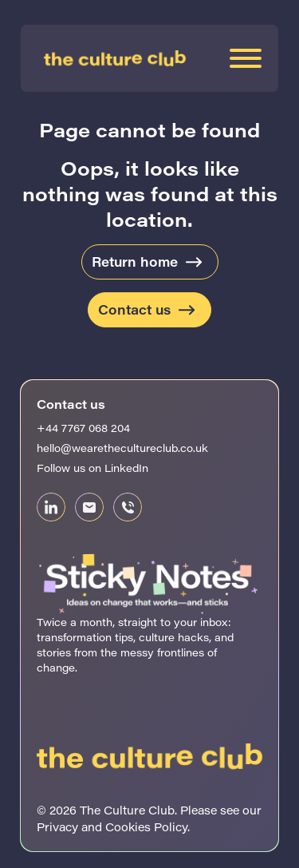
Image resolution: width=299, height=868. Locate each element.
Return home (135, 262)
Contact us (134, 309)
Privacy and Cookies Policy (112, 827)
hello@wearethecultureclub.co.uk (122, 448)
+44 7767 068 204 (83, 428)
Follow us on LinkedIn (92, 468)
